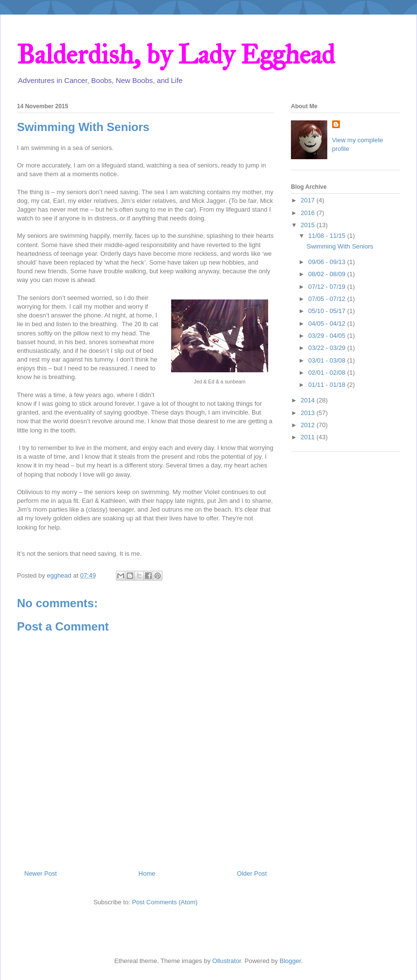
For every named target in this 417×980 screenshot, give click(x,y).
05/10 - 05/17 (328, 311)
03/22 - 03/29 (328, 348)
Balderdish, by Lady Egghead (176, 55)
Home (147, 873)
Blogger (290, 961)
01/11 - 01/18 (328, 385)
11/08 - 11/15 (328, 236)
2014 (309, 400)
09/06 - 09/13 (328, 262)
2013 (309, 413)
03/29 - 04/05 (328, 336)
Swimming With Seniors (340, 246)
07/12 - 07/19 (328, 287)
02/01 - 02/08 (328, 373)
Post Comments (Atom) (165, 902)
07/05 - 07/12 (328, 299)
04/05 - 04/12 (328, 324)
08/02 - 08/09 (328, 274)
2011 (309, 437)
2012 (309, 425)
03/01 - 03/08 (328, 360)
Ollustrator (227, 961)
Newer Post (40, 873)
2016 (309, 213)
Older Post (252, 873)
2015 (309, 225)
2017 (309, 200)
